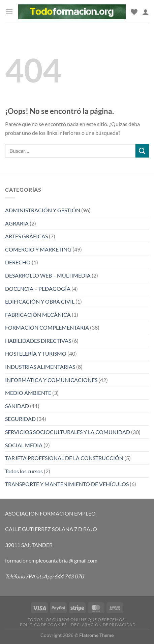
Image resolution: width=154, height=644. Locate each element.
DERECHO (18, 262)
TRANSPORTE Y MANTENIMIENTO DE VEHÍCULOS (67, 484)
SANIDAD (17, 406)
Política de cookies (43, 625)
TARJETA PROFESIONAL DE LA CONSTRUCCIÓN (64, 458)
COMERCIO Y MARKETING (38, 249)
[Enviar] (142, 151)
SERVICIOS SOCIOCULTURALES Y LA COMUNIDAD (68, 432)
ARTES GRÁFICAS (26, 236)
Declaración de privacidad (103, 625)
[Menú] (9, 12)
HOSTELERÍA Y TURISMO (36, 353)
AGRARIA (17, 223)
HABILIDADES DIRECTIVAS (38, 341)
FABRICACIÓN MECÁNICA (38, 315)
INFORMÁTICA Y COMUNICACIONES (51, 380)
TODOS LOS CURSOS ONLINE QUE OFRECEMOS (76, 619)
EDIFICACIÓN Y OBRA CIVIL (40, 301)
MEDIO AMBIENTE (28, 393)
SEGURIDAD (20, 419)
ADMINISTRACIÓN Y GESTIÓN (43, 210)
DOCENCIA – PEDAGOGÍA (38, 289)
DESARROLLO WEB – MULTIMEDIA (48, 275)
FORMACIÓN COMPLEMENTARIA (47, 327)
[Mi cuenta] (146, 12)
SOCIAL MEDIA (24, 445)
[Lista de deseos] (134, 12)
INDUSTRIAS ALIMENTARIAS (40, 367)
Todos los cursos (24, 471)
